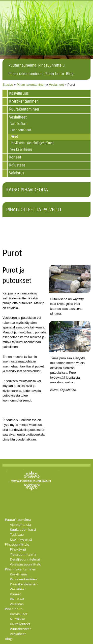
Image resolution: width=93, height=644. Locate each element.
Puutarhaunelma (22, 65)
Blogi (70, 74)
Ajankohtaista (20, 524)
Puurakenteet (20, 629)
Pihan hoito (54, 74)
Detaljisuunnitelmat (25, 559)
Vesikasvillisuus (21, 150)
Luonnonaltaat (21, 130)
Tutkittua (17, 534)
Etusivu (8, 85)
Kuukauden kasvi (23, 529)
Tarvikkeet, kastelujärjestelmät (32, 143)
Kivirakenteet (20, 624)
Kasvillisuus (19, 93)
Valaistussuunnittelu (26, 564)
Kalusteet (17, 165)
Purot (14, 137)
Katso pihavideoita (27, 190)
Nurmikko (17, 619)
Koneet (15, 157)
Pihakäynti (18, 549)
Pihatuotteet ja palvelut (34, 210)
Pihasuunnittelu (51, 65)
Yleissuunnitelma (23, 554)
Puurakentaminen (24, 109)
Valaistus (17, 173)
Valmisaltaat (19, 124)
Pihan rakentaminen (26, 74)
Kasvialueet (19, 614)
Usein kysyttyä (21, 539)
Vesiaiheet (56, 85)
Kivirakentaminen (24, 101)
